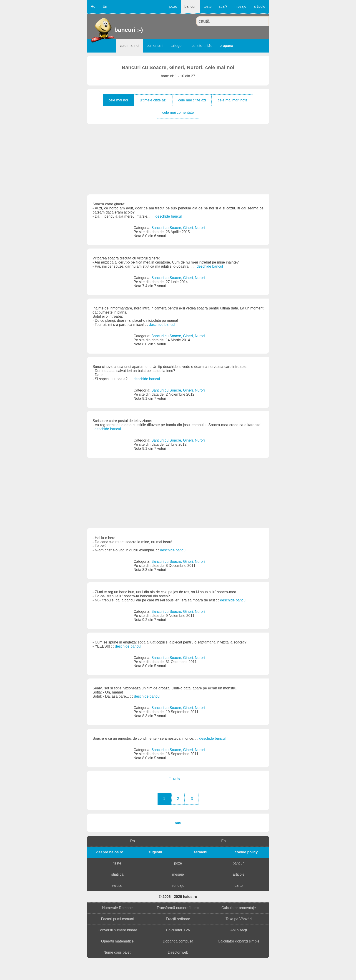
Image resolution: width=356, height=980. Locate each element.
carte (239, 886)
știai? (223, 6)
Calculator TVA (178, 930)
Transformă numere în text (178, 908)
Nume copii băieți (117, 952)
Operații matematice (117, 941)
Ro (93, 6)
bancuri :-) (115, 30)
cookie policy (246, 852)
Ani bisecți (239, 930)
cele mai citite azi (192, 100)
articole (259, 6)
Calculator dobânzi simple (239, 941)
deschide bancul (169, 216)
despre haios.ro (110, 852)
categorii (177, 46)
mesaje (241, 6)
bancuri (190, 6)
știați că (117, 874)
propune (226, 46)
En (105, 6)
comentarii (155, 46)
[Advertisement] (178, 159)
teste (208, 6)
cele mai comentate (178, 112)
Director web (178, 952)
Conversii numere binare (117, 930)
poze (173, 6)
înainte (175, 778)
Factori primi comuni (117, 919)
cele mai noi (129, 46)
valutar (117, 886)
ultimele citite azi (153, 100)
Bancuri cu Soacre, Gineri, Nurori (178, 228)
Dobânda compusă (178, 941)
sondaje (178, 886)
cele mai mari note (233, 100)
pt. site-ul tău (202, 46)
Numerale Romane (117, 908)
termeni (201, 852)
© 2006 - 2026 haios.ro (178, 897)
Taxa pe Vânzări (239, 919)
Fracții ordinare (178, 919)
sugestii (155, 852)
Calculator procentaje (239, 908)
